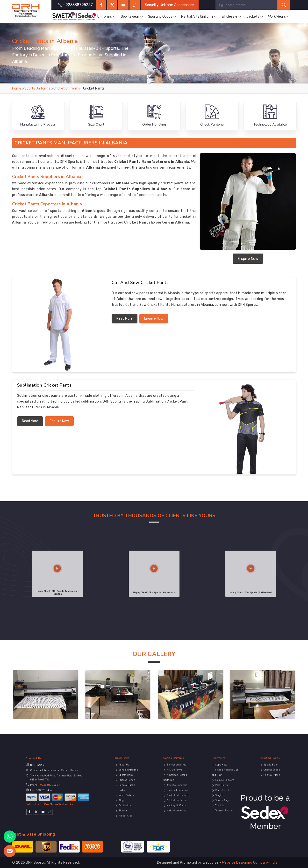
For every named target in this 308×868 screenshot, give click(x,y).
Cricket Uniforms (67, 88)
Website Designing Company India (250, 863)
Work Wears (279, 17)
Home (17, 88)
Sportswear (132, 17)
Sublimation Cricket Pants (44, 385)
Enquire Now (248, 259)
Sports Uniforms (101, 17)
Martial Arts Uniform (199, 17)
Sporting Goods (162, 17)
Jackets (255, 17)
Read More (125, 318)
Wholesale (232, 17)
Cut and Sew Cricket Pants (140, 283)
